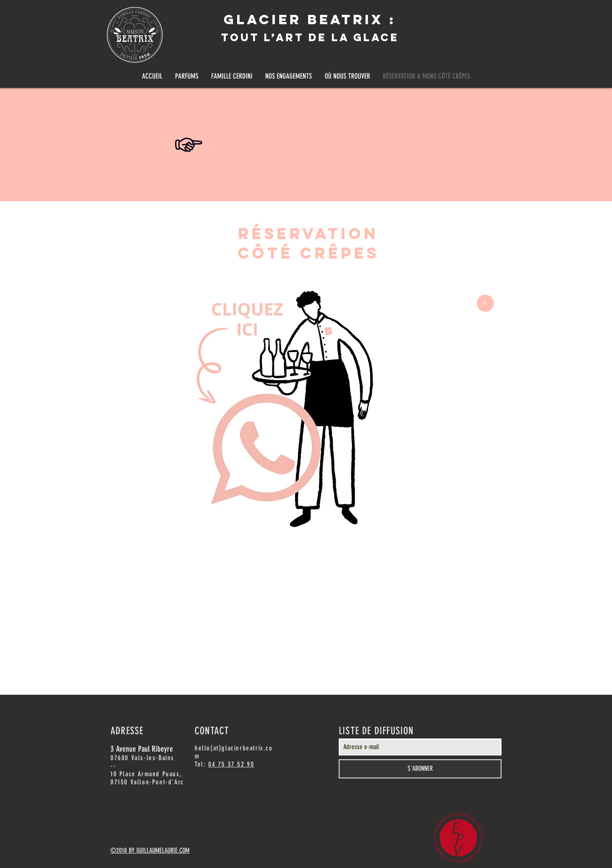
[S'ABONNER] (420, 769)
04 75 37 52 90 (231, 764)
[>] (485, 303)
